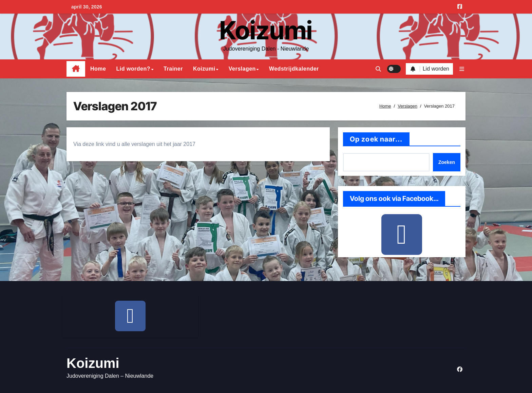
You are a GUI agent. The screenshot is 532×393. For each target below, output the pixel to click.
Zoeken (447, 162)
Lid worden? (133, 69)
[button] (462, 69)
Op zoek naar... (376, 139)
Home (98, 69)
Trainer (173, 69)
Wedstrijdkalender (294, 69)
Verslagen (242, 69)
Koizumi (266, 30)
